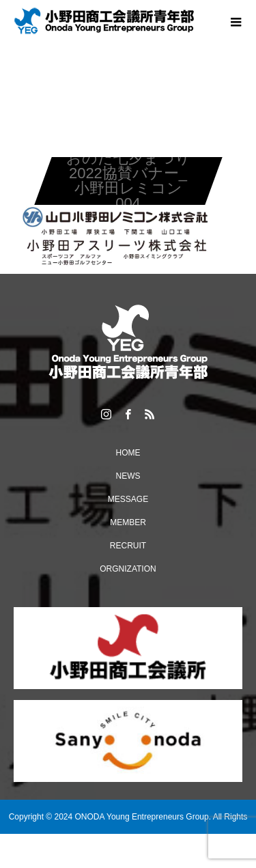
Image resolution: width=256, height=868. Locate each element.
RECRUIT (128, 546)
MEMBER (128, 522)
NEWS (128, 476)
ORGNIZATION (128, 569)
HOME (128, 453)
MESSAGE (128, 499)
